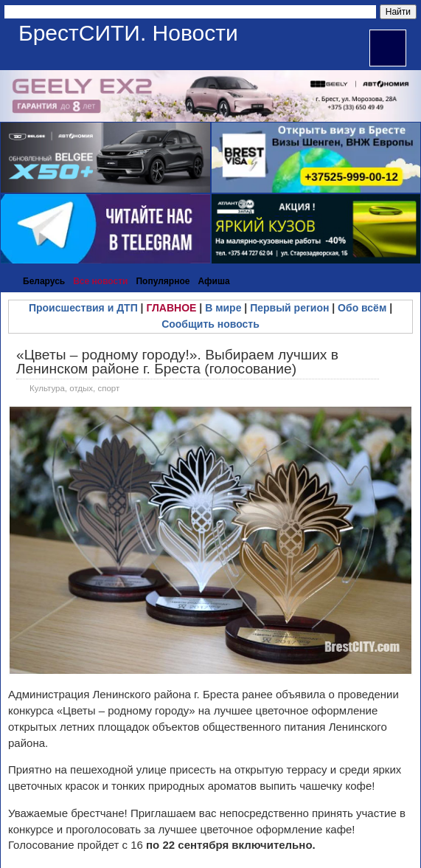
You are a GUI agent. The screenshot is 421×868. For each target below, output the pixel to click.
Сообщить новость (210, 324)
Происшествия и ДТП (83, 308)
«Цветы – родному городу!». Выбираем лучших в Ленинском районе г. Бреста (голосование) (177, 362)
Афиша (213, 281)
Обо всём (362, 308)
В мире (223, 308)
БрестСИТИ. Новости (128, 33)
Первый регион (289, 308)
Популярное (163, 281)
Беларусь (44, 281)
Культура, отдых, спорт (74, 388)
